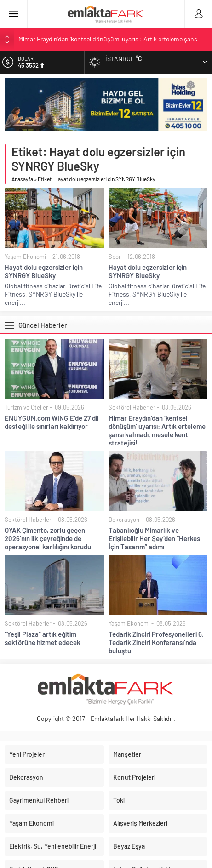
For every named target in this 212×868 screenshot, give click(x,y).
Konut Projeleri (134, 777)
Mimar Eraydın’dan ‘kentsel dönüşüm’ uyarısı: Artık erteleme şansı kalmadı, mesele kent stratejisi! (157, 430)
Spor (115, 257)
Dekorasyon (124, 520)
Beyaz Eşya (129, 846)
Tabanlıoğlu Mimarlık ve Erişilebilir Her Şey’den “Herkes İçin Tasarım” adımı (154, 538)
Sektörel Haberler (132, 407)
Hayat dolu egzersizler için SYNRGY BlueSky (44, 271)
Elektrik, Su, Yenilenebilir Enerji (53, 846)
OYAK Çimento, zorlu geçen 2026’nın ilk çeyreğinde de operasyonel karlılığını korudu (48, 538)
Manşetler (127, 754)
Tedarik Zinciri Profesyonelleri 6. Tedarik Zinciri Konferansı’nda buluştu (156, 642)
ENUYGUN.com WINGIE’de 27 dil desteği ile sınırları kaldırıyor (52, 422)
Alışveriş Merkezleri (140, 823)
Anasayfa (22, 179)
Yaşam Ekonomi (25, 257)
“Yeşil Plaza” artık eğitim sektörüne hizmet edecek (43, 638)
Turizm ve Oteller (26, 407)
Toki (119, 800)
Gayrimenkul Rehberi (39, 800)
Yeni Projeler (27, 754)
